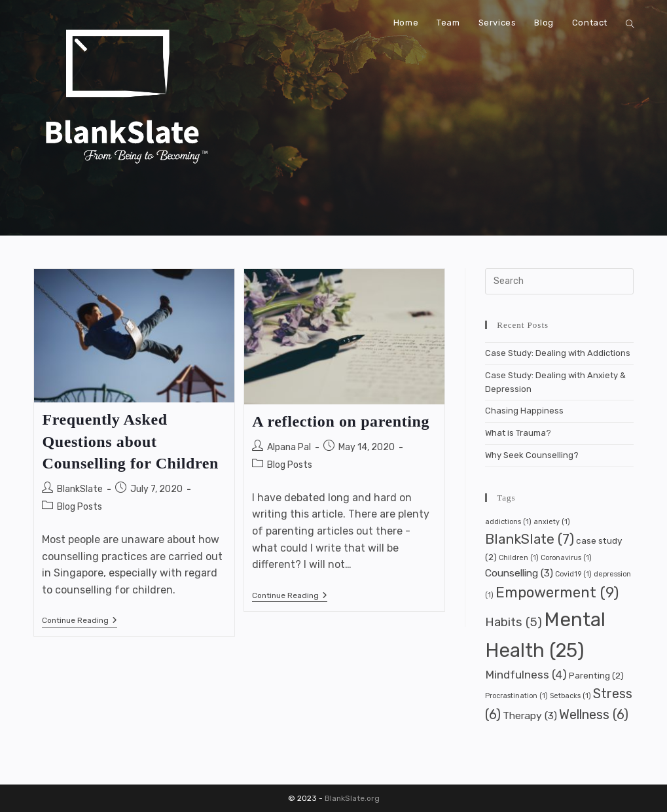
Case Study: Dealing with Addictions (558, 353)
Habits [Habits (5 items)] (514, 622)
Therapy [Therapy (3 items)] (530, 715)
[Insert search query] (559, 281)
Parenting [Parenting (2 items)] (596, 675)
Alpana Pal (289, 447)
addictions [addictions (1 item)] (508, 522)
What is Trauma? (518, 433)
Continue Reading (80, 621)
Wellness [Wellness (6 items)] (594, 715)
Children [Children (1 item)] (519, 558)
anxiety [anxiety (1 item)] (552, 522)
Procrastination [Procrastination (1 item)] (516, 696)
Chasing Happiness (524, 411)
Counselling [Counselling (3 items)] (519, 573)
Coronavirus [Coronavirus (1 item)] (566, 558)
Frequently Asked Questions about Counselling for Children (130, 441)
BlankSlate (80, 489)
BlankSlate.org (352, 798)
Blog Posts (80, 507)
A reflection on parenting (341, 421)
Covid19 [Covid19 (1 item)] (573, 574)
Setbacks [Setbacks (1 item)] (570, 696)
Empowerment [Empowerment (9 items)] (557, 592)
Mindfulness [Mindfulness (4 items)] (526, 675)
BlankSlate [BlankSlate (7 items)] (530, 539)
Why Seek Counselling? (532, 455)
